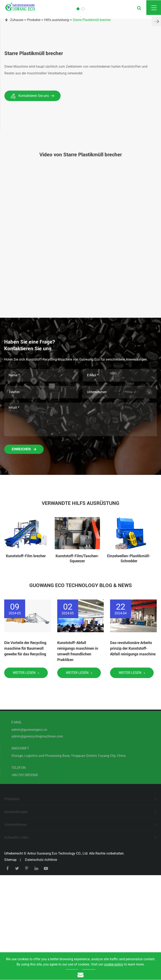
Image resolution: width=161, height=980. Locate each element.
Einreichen (24, 543)
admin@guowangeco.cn (29, 826)
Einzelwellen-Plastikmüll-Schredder (129, 653)
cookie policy (114, 964)
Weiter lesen (26, 767)
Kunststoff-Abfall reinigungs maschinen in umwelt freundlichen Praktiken (78, 746)
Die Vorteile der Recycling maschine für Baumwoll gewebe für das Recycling (25, 743)
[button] (156, 68)
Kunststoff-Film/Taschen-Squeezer (77, 653)
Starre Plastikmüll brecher (92, 20)
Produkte (34, 20)
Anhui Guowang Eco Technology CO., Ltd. (58, 948)
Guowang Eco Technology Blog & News (81, 680)
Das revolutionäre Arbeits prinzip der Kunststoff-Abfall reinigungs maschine (133, 742)
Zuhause (17, 20)
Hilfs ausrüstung (56, 20)
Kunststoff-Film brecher (26, 650)
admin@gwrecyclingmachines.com (37, 833)
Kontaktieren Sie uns (32, 190)
